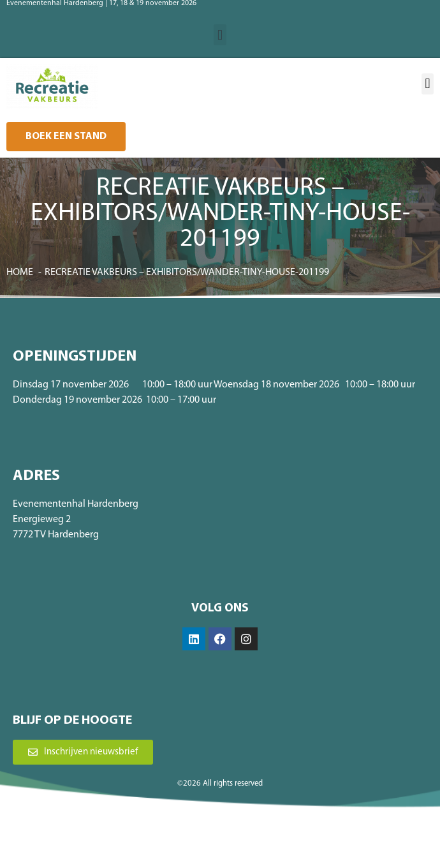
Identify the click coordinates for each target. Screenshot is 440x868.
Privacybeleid (263, 840)
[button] (220, 35)
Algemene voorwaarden (195, 840)
